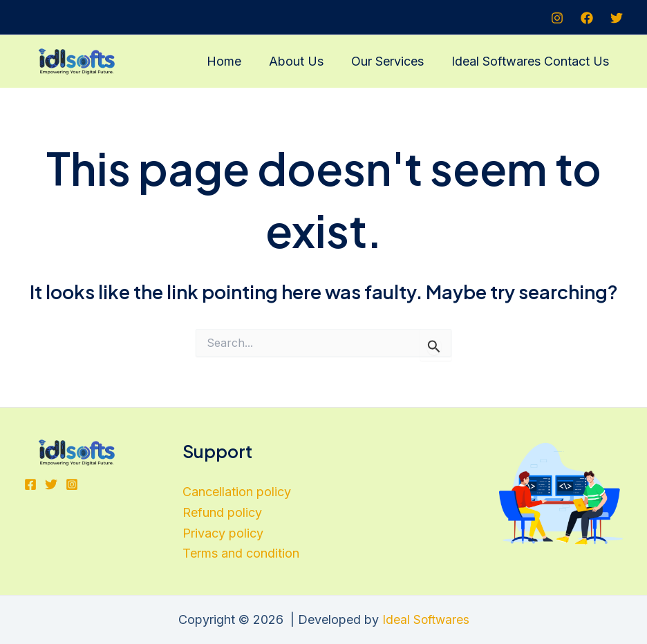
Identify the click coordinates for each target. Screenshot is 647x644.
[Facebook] (587, 18)
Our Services (392, 61)
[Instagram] (557, 18)
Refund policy (222, 512)
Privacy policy (223, 533)
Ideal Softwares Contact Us (532, 61)
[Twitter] (617, 18)
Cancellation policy (237, 492)
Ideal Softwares (425, 619)
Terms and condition (241, 553)
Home (234, 61)
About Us (303, 61)
